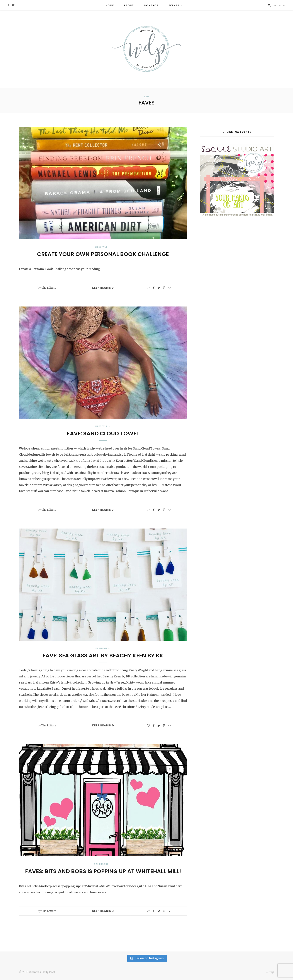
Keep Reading (103, 288)
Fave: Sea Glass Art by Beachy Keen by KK (103, 656)
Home (110, 5)
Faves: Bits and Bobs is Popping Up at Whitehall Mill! (103, 871)
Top (270, 972)
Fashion (101, 648)
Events (174, 5)
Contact (151, 5)
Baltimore (101, 864)
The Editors (49, 288)
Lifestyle (101, 247)
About (129, 5)
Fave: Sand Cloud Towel (103, 434)
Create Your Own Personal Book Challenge (103, 254)
